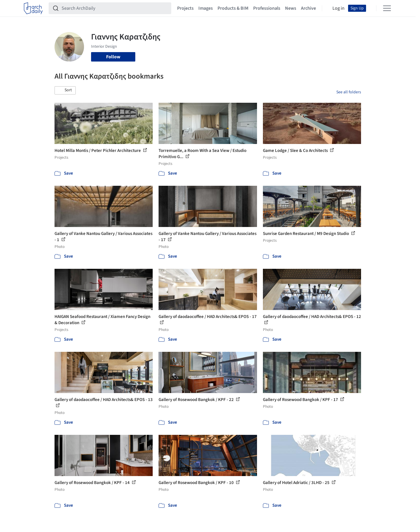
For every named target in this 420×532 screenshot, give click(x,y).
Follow (113, 57)
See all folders (349, 92)
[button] (65, 90)
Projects (185, 8)
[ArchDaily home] (33, 8)
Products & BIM (233, 8)
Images (206, 8)
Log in (339, 8)
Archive (308, 8)
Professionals (267, 8)
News (291, 8)
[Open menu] (387, 8)
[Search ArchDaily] (115, 8)
